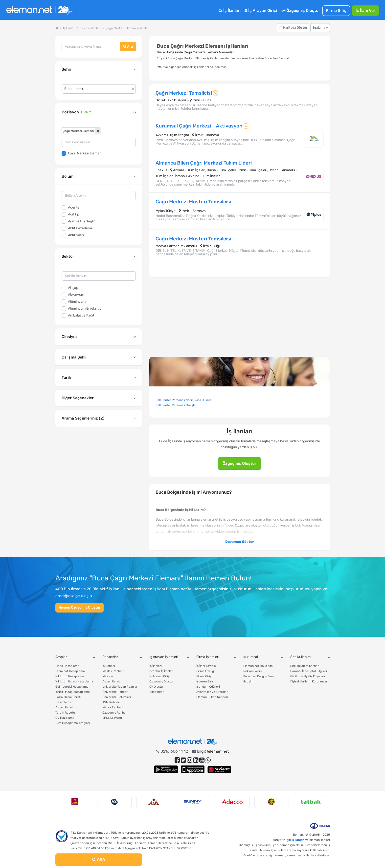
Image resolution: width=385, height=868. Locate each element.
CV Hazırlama (65, 718)
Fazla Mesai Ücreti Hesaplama (68, 700)
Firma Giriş (336, 11)
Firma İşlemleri (208, 657)
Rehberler (110, 657)
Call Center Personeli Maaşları (177, 405)
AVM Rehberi (111, 702)
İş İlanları (230, 11)
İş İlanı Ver (365, 11)
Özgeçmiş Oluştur (301, 11)
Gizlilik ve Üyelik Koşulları (308, 676)
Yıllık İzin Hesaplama (70, 676)
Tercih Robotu (65, 713)
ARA (99, 859)
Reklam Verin (252, 671)
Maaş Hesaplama (67, 666)
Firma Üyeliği (205, 671)
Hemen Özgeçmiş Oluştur (79, 607)
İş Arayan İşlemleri (164, 657)
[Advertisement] (99, 468)
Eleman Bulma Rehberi (212, 697)
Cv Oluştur (157, 687)
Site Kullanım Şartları (305, 666)
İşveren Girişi (205, 681)
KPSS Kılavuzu (112, 718)
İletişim (248, 681)
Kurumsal (251, 657)
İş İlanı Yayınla (206, 666)
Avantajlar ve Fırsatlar (212, 692)
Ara (128, 47)
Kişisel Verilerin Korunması (309, 681)
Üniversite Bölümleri (117, 697)
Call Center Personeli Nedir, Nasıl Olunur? (184, 400)
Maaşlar (108, 676)
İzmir (160, 67)
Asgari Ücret (64, 707)
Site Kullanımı (301, 657)
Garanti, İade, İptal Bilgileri (309, 671)
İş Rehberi (109, 666)
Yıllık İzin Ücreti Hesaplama (74, 681)
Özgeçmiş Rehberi (115, 713)
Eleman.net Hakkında (258, 666)
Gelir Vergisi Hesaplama (72, 687)
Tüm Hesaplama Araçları (73, 723)
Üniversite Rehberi (115, 692)
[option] (75, 802)
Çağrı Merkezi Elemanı (85, 153)
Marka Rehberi (113, 707)
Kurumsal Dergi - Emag (259, 676)
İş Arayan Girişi (261, 11)
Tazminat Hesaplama (70, 671)
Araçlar (61, 657)
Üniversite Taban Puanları (120, 687)
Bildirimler (157, 692)
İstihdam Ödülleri (208, 687)
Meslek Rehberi (113, 671)
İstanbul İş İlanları (161, 671)
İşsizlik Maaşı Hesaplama (73, 692)
